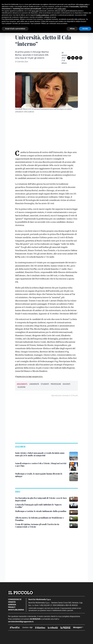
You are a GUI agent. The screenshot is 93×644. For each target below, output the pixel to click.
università (34, 384)
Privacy (12, 607)
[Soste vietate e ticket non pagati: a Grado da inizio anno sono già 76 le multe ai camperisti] (41, 454)
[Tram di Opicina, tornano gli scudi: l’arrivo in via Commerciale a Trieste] (41, 526)
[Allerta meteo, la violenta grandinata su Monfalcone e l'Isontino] (41, 519)
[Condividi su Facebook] (69, 58)
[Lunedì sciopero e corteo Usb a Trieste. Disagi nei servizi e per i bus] (41, 465)
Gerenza (12, 605)
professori (56, 384)
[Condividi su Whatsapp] (81, 58)
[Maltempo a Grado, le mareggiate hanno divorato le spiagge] (41, 475)
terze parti (35, 11)
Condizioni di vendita (15, 601)
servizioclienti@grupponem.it (21, 622)
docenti (66, 384)
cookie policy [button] (62, 9)
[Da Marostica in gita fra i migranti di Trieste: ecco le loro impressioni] (41, 499)
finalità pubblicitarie (43, 15)
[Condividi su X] (77, 58)
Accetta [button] (85, 29)
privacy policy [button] (84, 4)
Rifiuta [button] (72, 29)
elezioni (22, 387)
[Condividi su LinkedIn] (73, 58)
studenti (45, 384)
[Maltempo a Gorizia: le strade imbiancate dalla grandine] (41, 511)
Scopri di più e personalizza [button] (15, 29)
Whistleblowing (16, 610)
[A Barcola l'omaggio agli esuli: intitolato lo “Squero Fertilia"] (41, 506)
